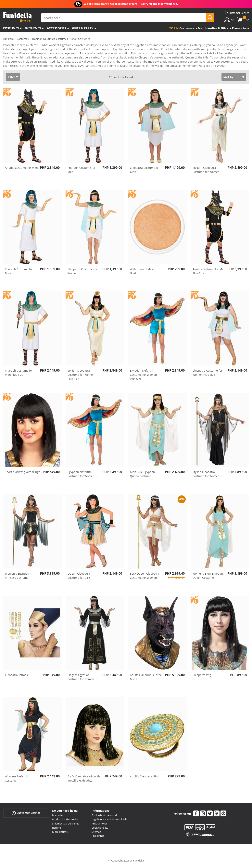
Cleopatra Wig (202, 676)
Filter (11, 78)
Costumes (11, 28)
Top (172, 28)
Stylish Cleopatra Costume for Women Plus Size (81, 376)
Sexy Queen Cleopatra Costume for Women (145, 577)
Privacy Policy (100, 825)
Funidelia (8, 39)
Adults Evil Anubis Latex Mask (146, 678)
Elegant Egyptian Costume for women (81, 678)
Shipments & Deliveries (66, 825)
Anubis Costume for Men (21, 169)
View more (14, 67)
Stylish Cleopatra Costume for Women (206, 475)
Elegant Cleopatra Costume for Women (206, 171)
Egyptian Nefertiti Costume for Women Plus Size (143, 376)
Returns (57, 829)
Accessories (56, 28)
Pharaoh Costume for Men (82, 171)
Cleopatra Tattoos (16, 676)
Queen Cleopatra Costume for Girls (79, 577)
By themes (33, 28)
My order (58, 817)
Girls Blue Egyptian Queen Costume (142, 475)
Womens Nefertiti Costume (17, 780)
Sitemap (96, 833)
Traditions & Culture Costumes (50, 39)
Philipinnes (98, 837)
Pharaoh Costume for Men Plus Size (19, 374)
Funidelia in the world (104, 817)
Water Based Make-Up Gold (145, 273)
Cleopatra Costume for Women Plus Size (207, 374)
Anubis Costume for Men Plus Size (209, 273)
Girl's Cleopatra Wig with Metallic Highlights (84, 780)
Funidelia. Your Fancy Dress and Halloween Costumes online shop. (17, 17)
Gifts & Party (83, 28)
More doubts (60, 833)
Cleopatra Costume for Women (82, 273)
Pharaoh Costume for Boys (19, 273)
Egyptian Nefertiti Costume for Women (81, 475)
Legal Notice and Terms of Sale (109, 821)
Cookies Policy (100, 829)
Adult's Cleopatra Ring (145, 778)
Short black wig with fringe (23, 473)
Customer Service (26, 814)
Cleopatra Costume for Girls (145, 171)
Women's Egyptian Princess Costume (17, 577)
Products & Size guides (65, 821)
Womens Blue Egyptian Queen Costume (208, 577)
